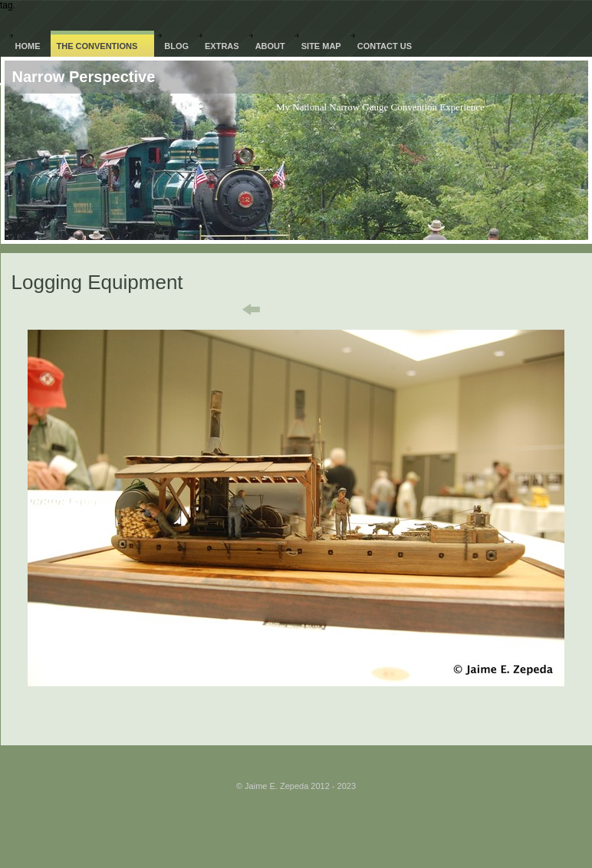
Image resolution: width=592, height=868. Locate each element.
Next (361, 310)
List (306, 310)
